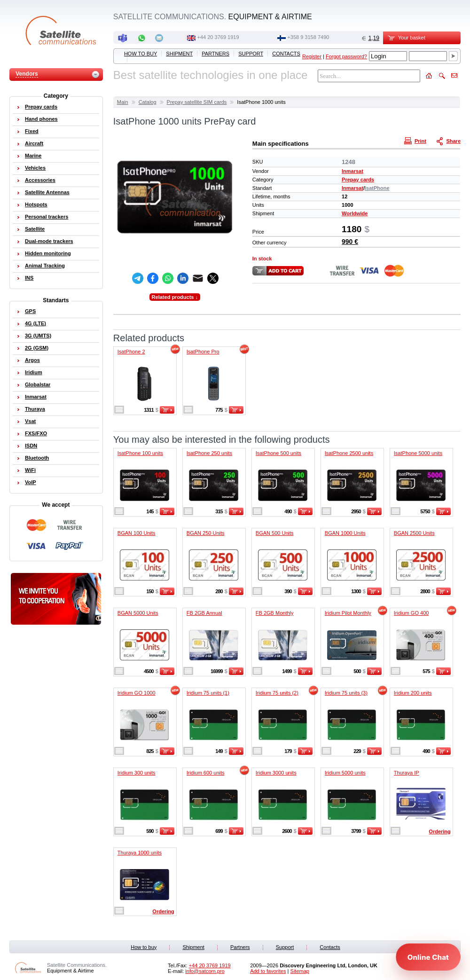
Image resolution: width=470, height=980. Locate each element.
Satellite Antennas (47, 192)
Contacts (286, 54)
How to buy (141, 54)
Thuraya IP (407, 773)
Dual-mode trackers (49, 241)
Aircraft (34, 143)
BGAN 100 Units (137, 533)
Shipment (179, 54)
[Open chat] (428, 957)
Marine (33, 156)
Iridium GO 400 (411, 613)
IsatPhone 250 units (209, 453)
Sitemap (300, 971)
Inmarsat (352, 171)
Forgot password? (346, 56)
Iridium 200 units (413, 693)
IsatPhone (377, 188)
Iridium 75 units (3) (346, 693)
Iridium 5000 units (345, 773)
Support (251, 54)
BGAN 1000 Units (345, 533)
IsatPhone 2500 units (349, 453)
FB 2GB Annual (204, 613)
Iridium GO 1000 (137, 693)
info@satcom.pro (205, 971)
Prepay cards (358, 180)
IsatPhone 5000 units (418, 453)
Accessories (40, 180)
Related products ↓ (175, 297)
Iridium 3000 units (276, 773)
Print (416, 141)
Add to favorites (268, 971)
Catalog (148, 102)
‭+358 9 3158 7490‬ (308, 37)
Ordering (439, 831)
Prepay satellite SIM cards (197, 102)
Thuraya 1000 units (140, 853)
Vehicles (35, 168)
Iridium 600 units (206, 773)
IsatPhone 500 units (278, 453)
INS (29, 278)
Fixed (32, 131)
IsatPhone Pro (203, 352)
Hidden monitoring (48, 253)
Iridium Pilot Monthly (348, 613)
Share (449, 141)
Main (123, 102)
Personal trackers (47, 217)
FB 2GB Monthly (275, 613)
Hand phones (41, 119)
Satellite (35, 229)
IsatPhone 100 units (140, 453)
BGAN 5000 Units (138, 613)
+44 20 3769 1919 (218, 37)
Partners (215, 54)
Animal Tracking (45, 266)
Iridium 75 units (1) (208, 693)
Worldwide (355, 213)
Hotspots (36, 204)
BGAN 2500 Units (414, 533)
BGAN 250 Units (206, 533)
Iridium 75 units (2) (277, 693)
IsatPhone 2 (131, 352)
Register (312, 56)
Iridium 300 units (137, 773)
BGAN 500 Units (275, 533)
